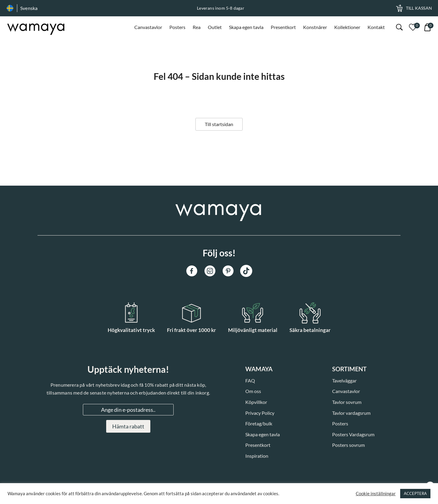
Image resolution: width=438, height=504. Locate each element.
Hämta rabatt (128, 426)
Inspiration (257, 456)
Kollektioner (347, 27)
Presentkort (283, 27)
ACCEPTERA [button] (415, 493)
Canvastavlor (148, 27)
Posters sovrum (348, 445)
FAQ (250, 380)
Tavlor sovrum (347, 402)
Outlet (215, 27)
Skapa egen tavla (246, 27)
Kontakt (376, 27)
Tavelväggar (344, 380)
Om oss (253, 391)
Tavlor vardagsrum (351, 413)
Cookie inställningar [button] (376, 494)
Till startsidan (219, 124)
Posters (177, 27)
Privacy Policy (260, 413)
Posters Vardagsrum (353, 434)
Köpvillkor (256, 402)
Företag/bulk (259, 423)
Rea (197, 27)
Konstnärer (315, 27)
